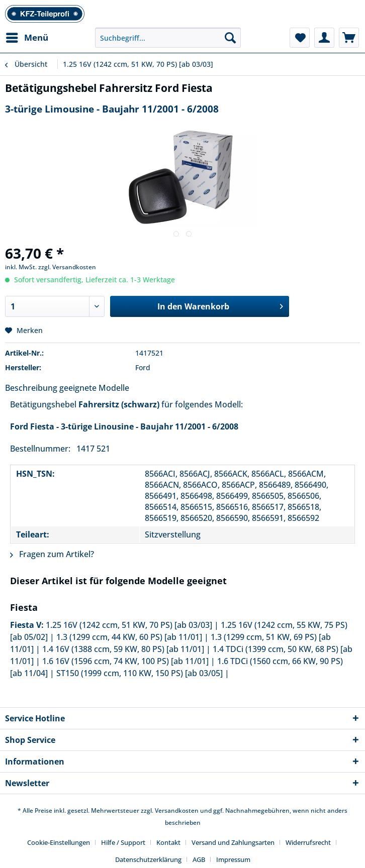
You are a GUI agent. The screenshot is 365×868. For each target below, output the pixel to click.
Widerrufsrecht (308, 842)
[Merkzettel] (300, 38)
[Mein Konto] (324, 38)
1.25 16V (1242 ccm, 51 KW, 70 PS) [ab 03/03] (129, 625)
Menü (27, 36)
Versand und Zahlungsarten (233, 842)
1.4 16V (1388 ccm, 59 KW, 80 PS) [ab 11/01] (123, 649)
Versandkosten (177, 810)
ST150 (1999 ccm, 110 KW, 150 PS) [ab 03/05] (140, 673)
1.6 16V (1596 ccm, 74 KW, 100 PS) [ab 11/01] (125, 661)
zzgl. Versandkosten (67, 267)
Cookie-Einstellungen (59, 842)
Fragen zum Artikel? (52, 554)
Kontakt (168, 842)
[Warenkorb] (349, 38)
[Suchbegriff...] (168, 38)
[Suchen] (230, 38)
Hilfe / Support (123, 842)
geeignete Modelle (94, 388)
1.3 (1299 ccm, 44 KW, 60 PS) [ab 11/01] (129, 637)
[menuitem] (27, 38)
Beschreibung (31, 388)
